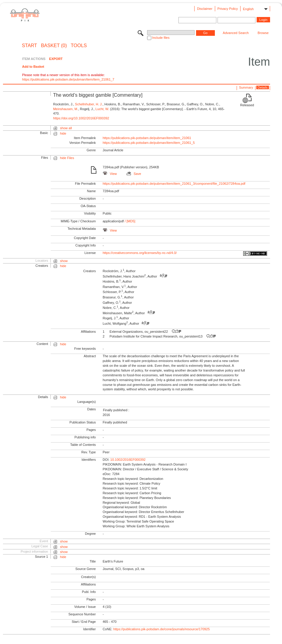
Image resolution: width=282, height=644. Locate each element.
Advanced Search (236, 33)
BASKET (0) (54, 46)
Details (263, 87)
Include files (161, 38)
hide (63, 133)
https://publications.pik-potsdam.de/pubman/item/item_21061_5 (149, 143)
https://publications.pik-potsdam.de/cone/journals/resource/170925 (161, 629)
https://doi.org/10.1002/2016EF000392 (81, 118)
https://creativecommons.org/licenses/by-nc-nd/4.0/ (140, 253)
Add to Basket (33, 67)
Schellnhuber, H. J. (89, 104)
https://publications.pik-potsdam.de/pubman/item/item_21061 (147, 138)
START (29, 46)
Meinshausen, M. (66, 109)
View (110, 174)
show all (66, 128)
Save (134, 174)
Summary (246, 87)
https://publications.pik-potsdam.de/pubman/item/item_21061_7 (68, 79)
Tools (79, 46)
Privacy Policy (228, 9)
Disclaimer (205, 9)
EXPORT (56, 59)
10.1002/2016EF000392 (128, 460)
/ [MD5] (130, 221)
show (64, 261)
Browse (263, 33)
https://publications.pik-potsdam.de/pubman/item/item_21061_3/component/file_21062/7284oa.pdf (174, 184)
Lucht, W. (102, 109)
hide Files (67, 158)
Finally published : (116, 410)
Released (247, 105)
